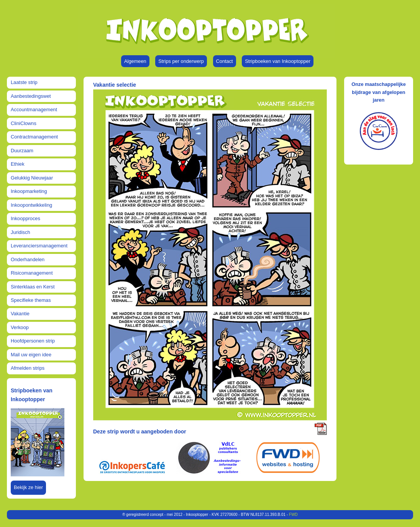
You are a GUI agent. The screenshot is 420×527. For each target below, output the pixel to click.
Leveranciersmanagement (39, 246)
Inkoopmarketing (29, 191)
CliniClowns (24, 123)
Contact (225, 61)
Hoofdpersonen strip (33, 341)
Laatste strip (24, 82)
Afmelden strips (28, 368)
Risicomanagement (32, 273)
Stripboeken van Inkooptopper (278, 61)
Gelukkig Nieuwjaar (32, 178)
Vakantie (20, 314)
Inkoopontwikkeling (31, 205)
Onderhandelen (28, 259)
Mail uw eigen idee (31, 355)
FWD (293, 515)
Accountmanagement (34, 110)
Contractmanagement (34, 137)
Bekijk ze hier (28, 487)
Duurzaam (22, 151)
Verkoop (20, 327)
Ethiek (18, 164)
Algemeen (135, 61)
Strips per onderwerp (181, 61)
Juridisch (21, 232)
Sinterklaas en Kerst (33, 287)
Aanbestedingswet (31, 96)
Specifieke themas (31, 300)
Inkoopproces (25, 218)
